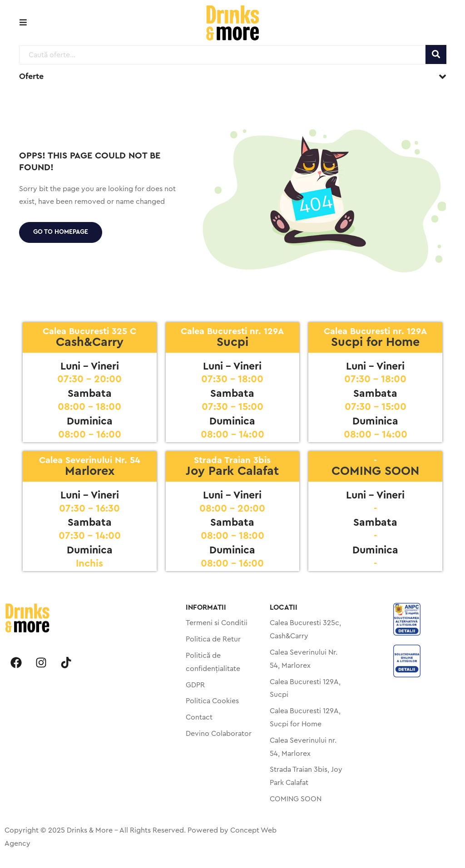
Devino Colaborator (219, 734)
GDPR (195, 685)
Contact (199, 717)
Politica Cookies (212, 701)
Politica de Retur (213, 639)
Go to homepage (61, 232)
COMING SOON (296, 799)
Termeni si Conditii (217, 623)
